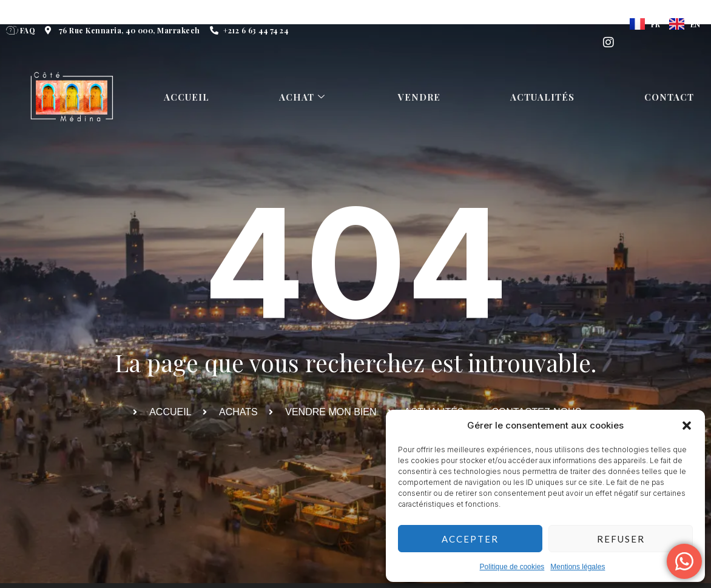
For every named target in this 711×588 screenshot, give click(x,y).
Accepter (470, 539)
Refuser (621, 539)
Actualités (544, 97)
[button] (687, 426)
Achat (304, 97)
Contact (670, 97)
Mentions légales (578, 567)
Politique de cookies (512, 567)
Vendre (420, 97)
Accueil (187, 97)
